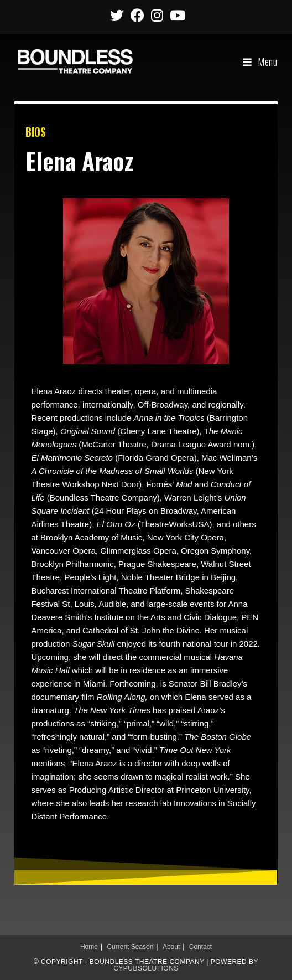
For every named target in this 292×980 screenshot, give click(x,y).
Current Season (130, 947)
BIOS (36, 132)
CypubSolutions (146, 968)
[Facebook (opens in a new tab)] (137, 15)
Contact (200, 947)
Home (89, 947)
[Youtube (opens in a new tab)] (176, 15)
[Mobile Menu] (260, 61)
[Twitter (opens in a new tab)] (117, 15)
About (171, 947)
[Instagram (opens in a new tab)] (157, 15)
